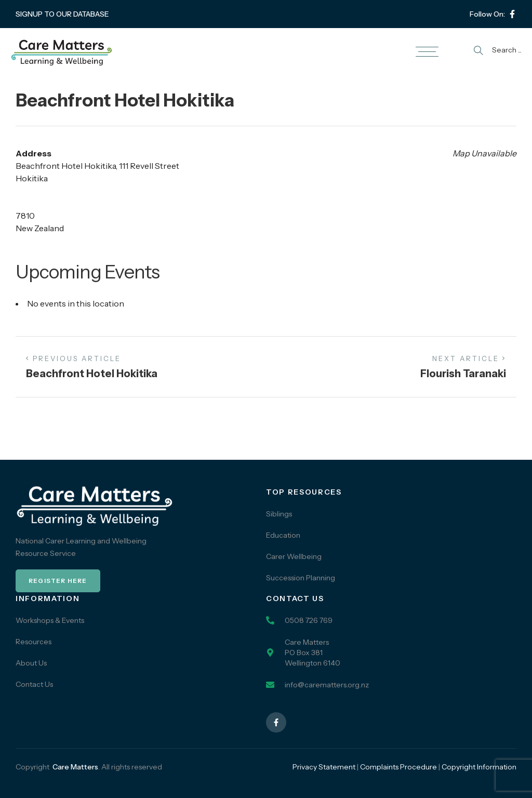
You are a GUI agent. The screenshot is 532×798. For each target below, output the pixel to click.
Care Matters (75, 767)
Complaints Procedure (398, 767)
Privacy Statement (324, 767)
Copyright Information (479, 767)
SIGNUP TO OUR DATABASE (62, 14)
